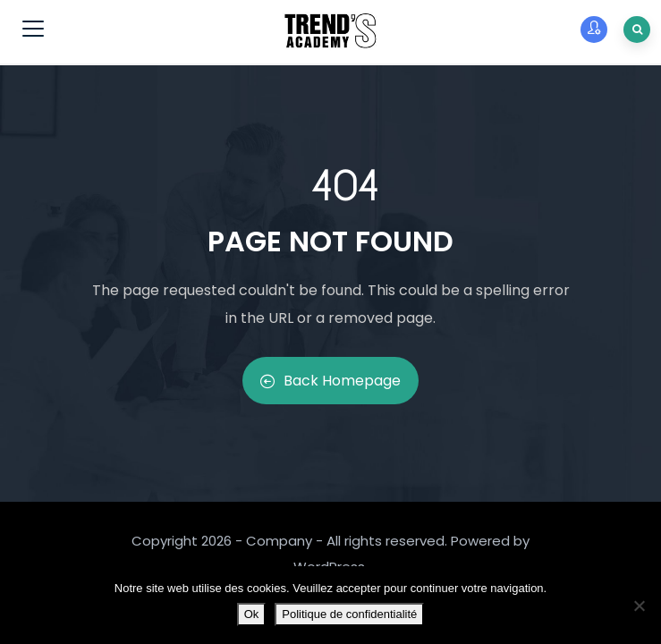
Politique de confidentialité (349, 614)
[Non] (639, 606)
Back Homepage (330, 381)
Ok (252, 614)
